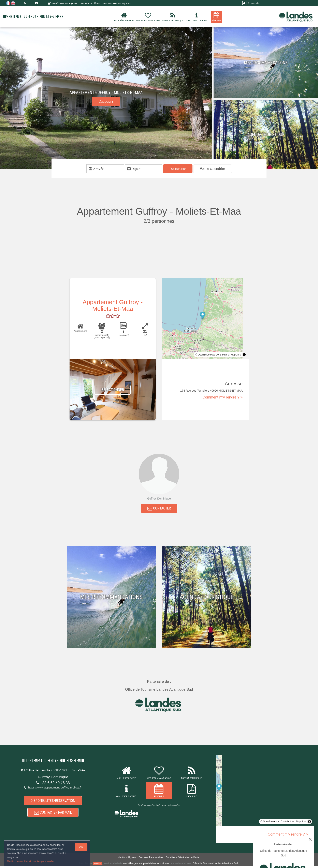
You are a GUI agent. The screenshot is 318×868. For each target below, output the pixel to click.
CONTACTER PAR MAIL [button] (53, 815)
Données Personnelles (151, 859)
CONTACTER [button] (159, 509)
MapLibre (236, 355)
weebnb (98, 865)
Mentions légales (127, 859)
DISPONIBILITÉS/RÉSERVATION (53, 802)
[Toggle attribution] (244, 355)
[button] (213, 169)
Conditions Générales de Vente (183, 859)
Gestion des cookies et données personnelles (31, 861)
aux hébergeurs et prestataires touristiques (146, 865)
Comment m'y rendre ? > (222, 398)
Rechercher (178, 169)
